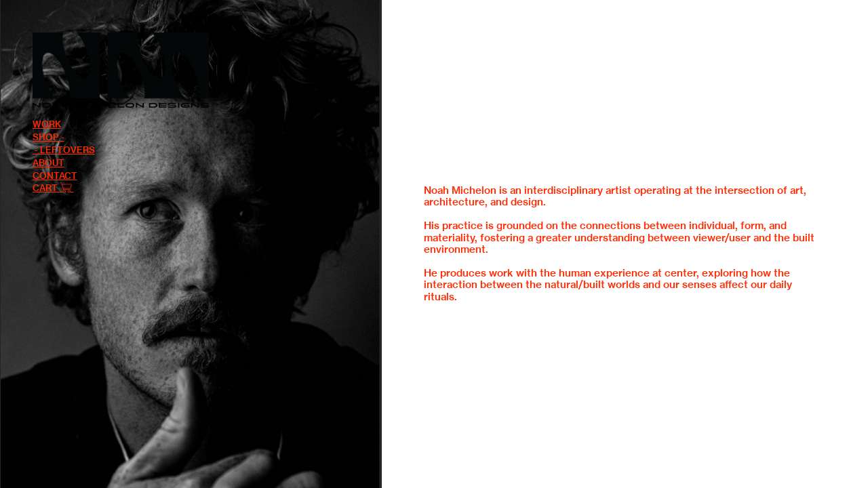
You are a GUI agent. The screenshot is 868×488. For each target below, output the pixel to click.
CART (46, 188)
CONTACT (55, 176)
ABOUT (48, 163)
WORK (47, 124)
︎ (67, 188)
